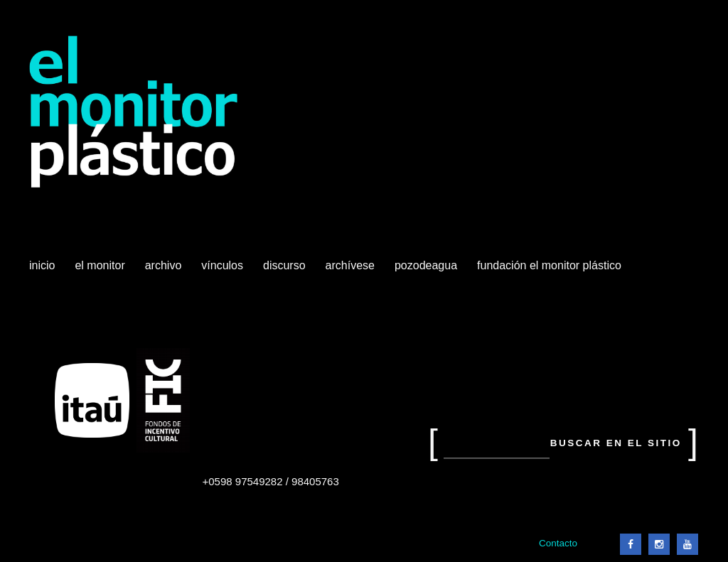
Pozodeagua (427, 271)
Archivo (165, 271)
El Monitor (101, 271)
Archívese (350, 265)
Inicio (42, 265)
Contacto (558, 543)
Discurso (284, 265)
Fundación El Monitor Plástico (549, 265)
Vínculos (224, 271)
